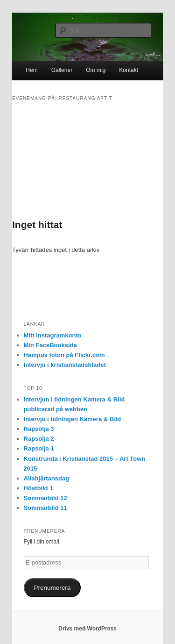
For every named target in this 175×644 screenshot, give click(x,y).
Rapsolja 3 (39, 429)
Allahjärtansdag (47, 478)
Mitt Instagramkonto (53, 335)
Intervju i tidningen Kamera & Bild (73, 419)
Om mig (96, 70)
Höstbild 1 (38, 488)
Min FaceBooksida (50, 345)
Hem (31, 70)
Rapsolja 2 (39, 439)
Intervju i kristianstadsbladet (65, 365)
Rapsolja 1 (39, 448)
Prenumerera (52, 588)
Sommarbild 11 (45, 508)
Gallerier (62, 70)
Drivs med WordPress (87, 629)
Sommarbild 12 (45, 498)
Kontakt (129, 70)
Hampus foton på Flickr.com (64, 355)
